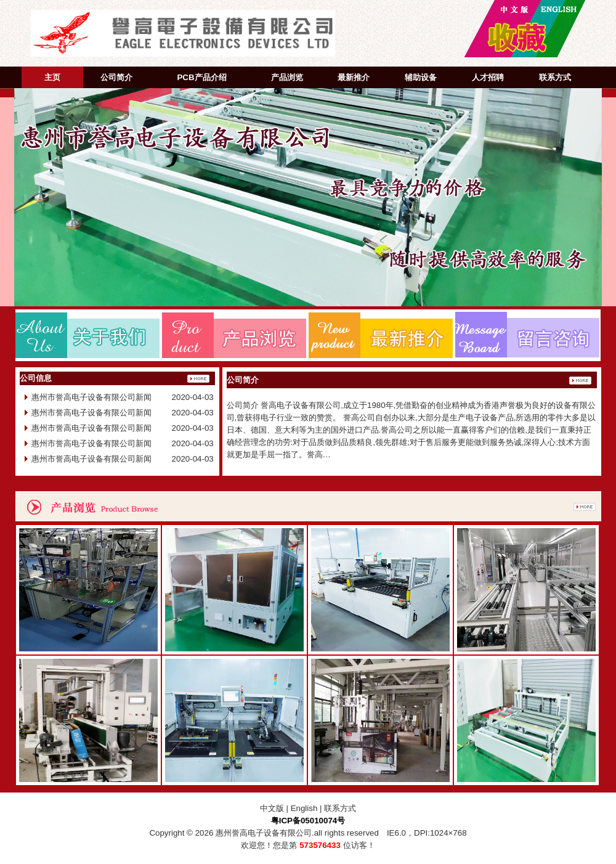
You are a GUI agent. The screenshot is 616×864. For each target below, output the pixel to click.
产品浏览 (287, 77)
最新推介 (354, 77)
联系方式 (555, 77)
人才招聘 (488, 77)
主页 (52, 77)
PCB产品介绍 (201, 77)
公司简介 (116, 77)
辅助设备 (421, 77)
